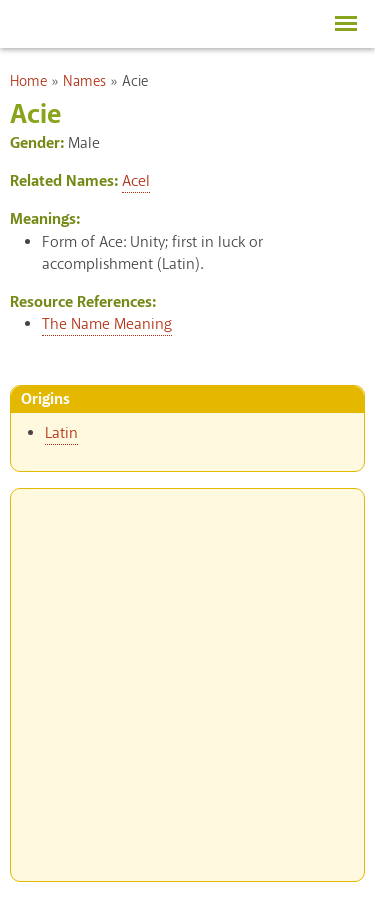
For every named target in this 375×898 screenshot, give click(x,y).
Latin (61, 433)
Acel (136, 181)
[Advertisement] (187, 676)
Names (84, 82)
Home (28, 82)
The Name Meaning (107, 324)
